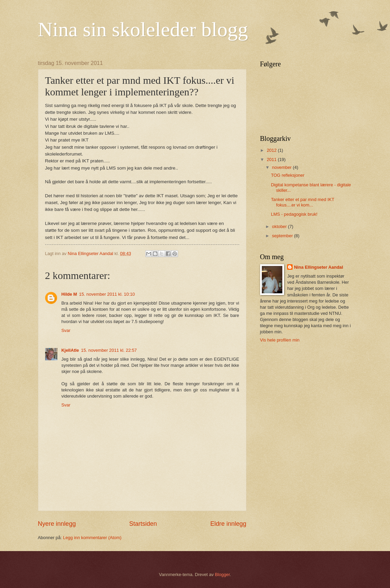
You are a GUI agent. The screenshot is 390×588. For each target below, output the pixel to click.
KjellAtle (70, 350)
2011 (272, 159)
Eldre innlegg (228, 524)
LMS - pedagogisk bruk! (294, 214)
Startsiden (143, 524)
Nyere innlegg (57, 524)
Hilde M (69, 294)
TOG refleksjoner (288, 175)
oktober (280, 226)
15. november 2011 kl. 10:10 (107, 294)
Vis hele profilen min (280, 340)
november (283, 167)
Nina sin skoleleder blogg (143, 29)
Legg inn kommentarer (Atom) (92, 538)
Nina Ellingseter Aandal (318, 267)
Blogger (223, 574)
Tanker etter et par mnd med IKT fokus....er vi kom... (303, 202)
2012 (272, 150)
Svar (66, 330)
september (283, 236)
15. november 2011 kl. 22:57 (109, 350)
